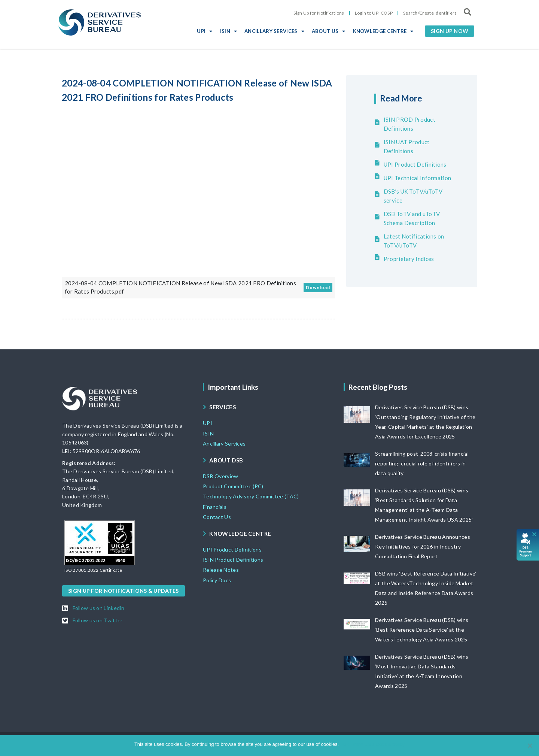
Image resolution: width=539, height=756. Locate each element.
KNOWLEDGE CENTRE (383, 31)
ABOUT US (329, 31)
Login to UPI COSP (374, 13)
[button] (450, 31)
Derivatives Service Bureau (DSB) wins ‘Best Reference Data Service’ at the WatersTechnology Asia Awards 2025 (422, 630)
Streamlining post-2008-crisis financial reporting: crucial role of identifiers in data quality (422, 463)
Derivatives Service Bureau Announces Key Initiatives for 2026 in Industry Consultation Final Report (423, 546)
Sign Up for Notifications (319, 13)
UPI (205, 31)
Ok (346, 744)
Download (318, 287)
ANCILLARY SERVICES (274, 31)
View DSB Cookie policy (379, 744)
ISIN (229, 31)
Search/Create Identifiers (430, 13)
